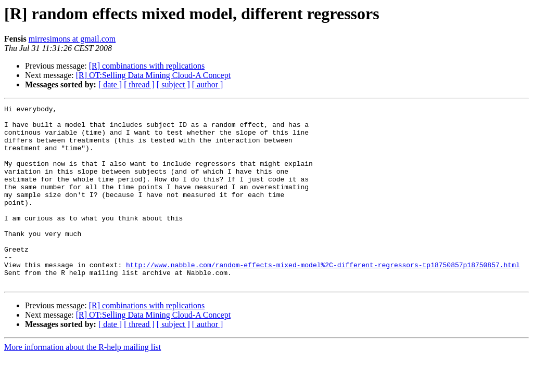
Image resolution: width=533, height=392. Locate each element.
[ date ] (110, 84)
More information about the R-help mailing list (83, 383)
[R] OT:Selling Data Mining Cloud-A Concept (153, 75)
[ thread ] (139, 84)
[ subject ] (173, 84)
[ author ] (208, 84)
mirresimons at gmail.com (72, 39)
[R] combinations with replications (147, 66)
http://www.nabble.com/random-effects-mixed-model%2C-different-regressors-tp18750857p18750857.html (323, 297)
